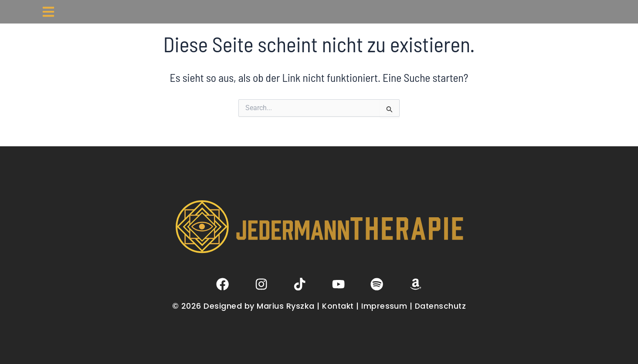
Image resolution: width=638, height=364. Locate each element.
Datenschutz (441, 306)
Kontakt (338, 306)
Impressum (384, 306)
